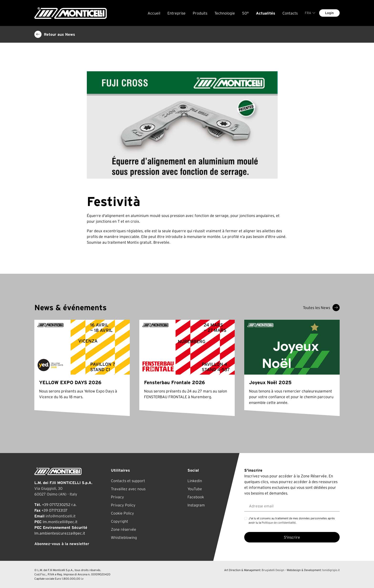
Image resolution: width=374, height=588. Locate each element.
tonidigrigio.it (331, 570)
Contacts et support (128, 481)
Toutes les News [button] (321, 308)
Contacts (290, 13)
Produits (200, 13)
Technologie (225, 13)
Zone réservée (124, 529)
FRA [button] (310, 13)
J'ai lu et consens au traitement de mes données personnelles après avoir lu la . (292, 520)
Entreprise (177, 13)
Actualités (266, 13)
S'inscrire (292, 537)
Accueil (154, 13)
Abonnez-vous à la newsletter (62, 544)
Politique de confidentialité (279, 523)
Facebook (196, 497)
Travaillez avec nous (128, 489)
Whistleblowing (124, 537)
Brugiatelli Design (273, 570)
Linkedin (195, 481)
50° (245, 13)
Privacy (117, 497)
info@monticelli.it (61, 516)
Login (329, 13)
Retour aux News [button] (55, 34)
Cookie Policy (122, 513)
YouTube (195, 489)
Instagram (196, 505)
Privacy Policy (123, 505)
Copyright (119, 521)
